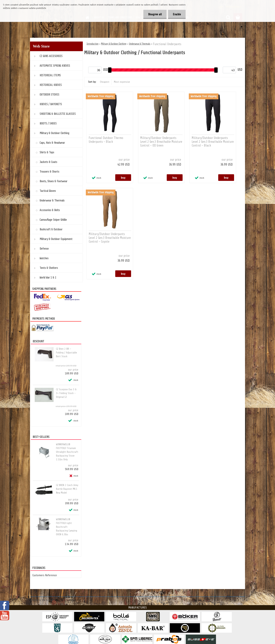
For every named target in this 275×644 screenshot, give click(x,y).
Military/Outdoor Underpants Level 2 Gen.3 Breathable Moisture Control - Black (213, 142)
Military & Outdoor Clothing (114, 44)
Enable (177, 14)
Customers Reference (45, 575)
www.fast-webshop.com (68, 600)
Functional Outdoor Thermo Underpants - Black (106, 140)
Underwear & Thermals (140, 44)
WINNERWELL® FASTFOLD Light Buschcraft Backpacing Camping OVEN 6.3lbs (67, 527)
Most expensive (122, 82)
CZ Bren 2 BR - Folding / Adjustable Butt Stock (66, 353)
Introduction (93, 44)
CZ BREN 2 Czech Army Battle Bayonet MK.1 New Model (67, 489)
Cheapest (105, 82)
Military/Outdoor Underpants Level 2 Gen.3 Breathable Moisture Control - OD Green (161, 142)
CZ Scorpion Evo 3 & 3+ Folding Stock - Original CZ (66, 393)
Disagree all (155, 14)
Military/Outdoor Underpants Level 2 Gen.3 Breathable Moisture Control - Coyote (110, 238)
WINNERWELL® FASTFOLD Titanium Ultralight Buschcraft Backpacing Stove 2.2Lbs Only (67, 452)
